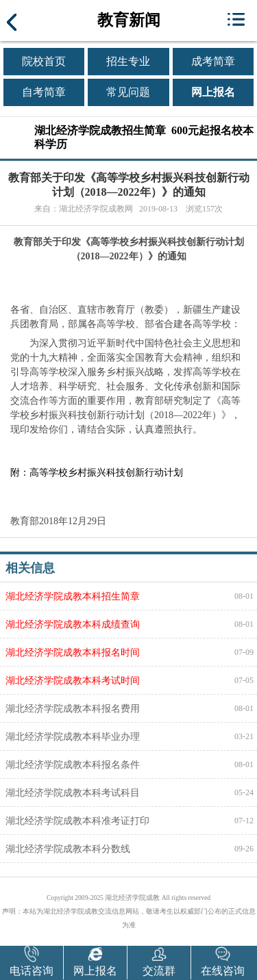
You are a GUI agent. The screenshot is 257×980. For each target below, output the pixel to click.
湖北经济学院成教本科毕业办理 (73, 736)
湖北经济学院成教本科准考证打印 (77, 821)
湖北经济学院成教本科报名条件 (73, 764)
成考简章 (213, 61)
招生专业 (128, 61)
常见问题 (128, 92)
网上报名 (213, 92)
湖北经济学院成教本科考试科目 (73, 792)
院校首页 (44, 61)
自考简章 (44, 92)
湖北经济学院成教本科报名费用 (73, 708)
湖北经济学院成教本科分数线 (68, 849)
